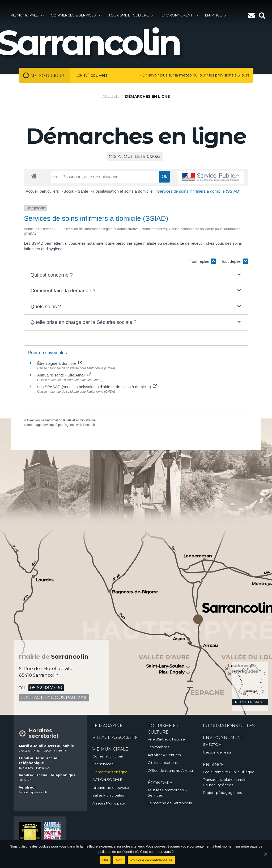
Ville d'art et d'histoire (166, 739)
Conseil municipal (108, 756)
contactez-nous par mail (54, 697)
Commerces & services (76, 15)
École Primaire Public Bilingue (229, 772)
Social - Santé (76, 191)
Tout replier (203, 261)
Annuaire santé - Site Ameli (64, 375)
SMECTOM (212, 744)
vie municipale (27, 15)
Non (119, 860)
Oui (105, 860)
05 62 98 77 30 (46, 688)
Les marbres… (160, 747)
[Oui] (265, 854)
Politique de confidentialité (151, 860)
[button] (136, 275)
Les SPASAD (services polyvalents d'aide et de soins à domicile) (97, 387)
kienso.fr (89, 425)
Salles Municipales (108, 795)
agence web (73, 425)
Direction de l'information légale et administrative (61, 420)
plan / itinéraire (250, 702)
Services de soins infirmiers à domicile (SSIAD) (199, 191)
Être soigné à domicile (60, 363)
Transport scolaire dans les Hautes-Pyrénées (226, 782)
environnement (180, 15)
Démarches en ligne (110, 772)
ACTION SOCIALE (107, 780)
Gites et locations (163, 763)
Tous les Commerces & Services (167, 793)
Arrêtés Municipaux (109, 803)
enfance (217, 15)
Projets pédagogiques (222, 793)
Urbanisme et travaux (111, 787)
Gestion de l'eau (217, 752)
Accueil (111, 96)
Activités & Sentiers (164, 755)
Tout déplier (235, 261)
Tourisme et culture (132, 15)
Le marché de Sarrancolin (170, 803)
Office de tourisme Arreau (170, 770)
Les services (103, 764)
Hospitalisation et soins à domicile (123, 191)
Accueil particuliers (43, 191)
